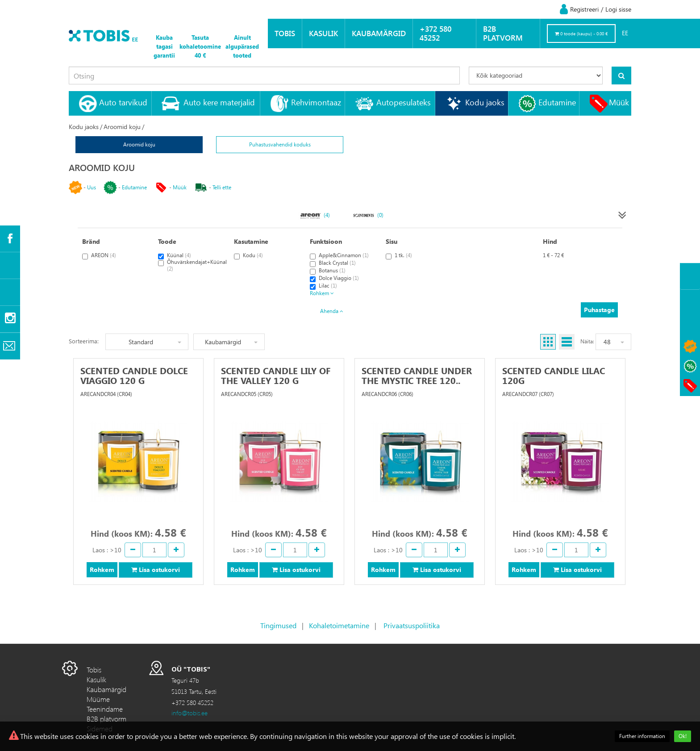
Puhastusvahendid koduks (280, 144)
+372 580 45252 (435, 33)
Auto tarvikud (123, 102)
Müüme (98, 699)
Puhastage (599, 310)
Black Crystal (333, 263)
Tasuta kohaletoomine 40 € (200, 46)
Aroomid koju (122, 127)
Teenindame (105, 709)
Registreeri (584, 9)
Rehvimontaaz (316, 102)
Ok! (683, 736)
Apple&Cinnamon (339, 256)
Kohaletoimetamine (339, 625)
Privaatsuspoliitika (412, 625)
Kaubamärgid (379, 33)
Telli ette (222, 187)
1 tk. (399, 256)
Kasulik (323, 33)
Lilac (323, 286)
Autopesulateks (404, 102)
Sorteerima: (84, 341)
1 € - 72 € (553, 255)
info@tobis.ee (190, 713)
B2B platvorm (503, 33)
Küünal (175, 256)
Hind (550, 241)
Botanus (328, 271)
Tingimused (278, 625)
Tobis (285, 33)
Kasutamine (251, 241)
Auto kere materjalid (219, 102)
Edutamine (557, 102)
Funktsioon (326, 241)
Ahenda (332, 311)
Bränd (91, 241)
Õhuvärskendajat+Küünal (192, 265)
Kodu (248, 256)
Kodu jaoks (485, 102)
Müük (619, 102)
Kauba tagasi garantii (164, 46)
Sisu (392, 241)
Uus (92, 187)
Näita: (587, 341)
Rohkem (322, 293)
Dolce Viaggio (334, 278)
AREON (99, 256)
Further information (642, 736)
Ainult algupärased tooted (242, 46)
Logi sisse (618, 9)
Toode (167, 241)
